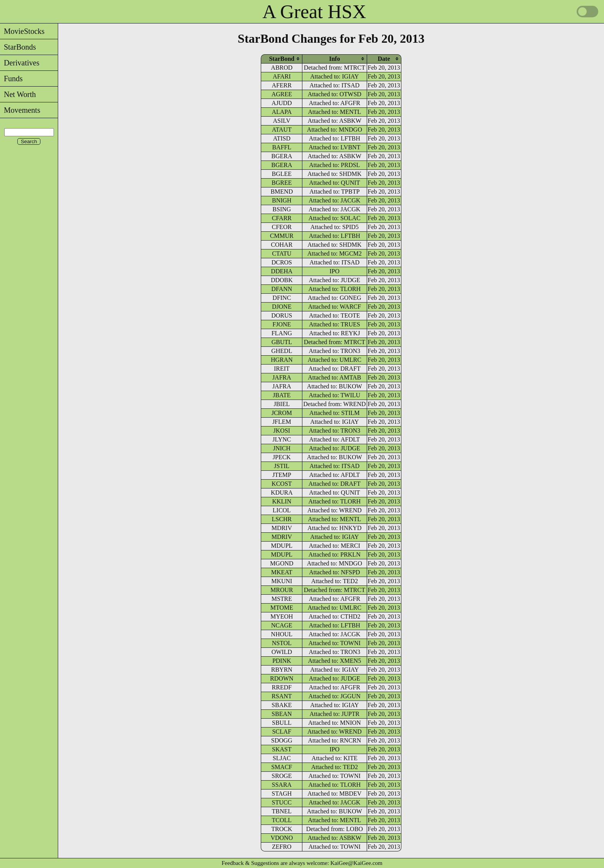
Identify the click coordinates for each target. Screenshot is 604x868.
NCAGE (282, 625)
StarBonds (18, 47)
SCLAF (282, 732)
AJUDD (282, 103)
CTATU (282, 253)
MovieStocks (22, 31)
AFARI (282, 76)
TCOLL (282, 820)
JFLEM (282, 422)
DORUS (282, 315)
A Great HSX (314, 12)
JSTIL (282, 466)
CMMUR (282, 236)
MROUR (282, 590)
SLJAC (282, 758)
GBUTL (282, 342)
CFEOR (282, 227)
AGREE (282, 94)
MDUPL (282, 546)
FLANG (282, 333)
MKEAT (282, 572)
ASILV (282, 121)
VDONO (282, 838)
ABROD (282, 68)
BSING (282, 209)
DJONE (282, 307)
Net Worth (18, 94)
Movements (20, 110)
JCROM (282, 413)
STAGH (282, 794)
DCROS (282, 262)
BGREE (282, 183)
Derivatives (20, 63)
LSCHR (282, 519)
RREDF (282, 687)
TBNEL (282, 811)
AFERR (282, 85)
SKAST (282, 749)
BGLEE (282, 174)
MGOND (282, 563)
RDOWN (282, 678)
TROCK (282, 829)
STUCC (282, 802)
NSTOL (282, 643)
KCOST (282, 484)
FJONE (282, 324)
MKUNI (282, 581)
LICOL (282, 510)
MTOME (282, 608)
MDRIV (282, 528)
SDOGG (282, 740)
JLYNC (282, 439)
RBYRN (282, 670)
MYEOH (282, 616)
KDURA (282, 493)
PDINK (282, 661)
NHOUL (282, 634)
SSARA (282, 785)
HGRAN (282, 360)
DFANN (282, 289)
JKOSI (282, 431)
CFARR (282, 218)
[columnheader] (282, 59)
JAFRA (282, 377)
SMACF (282, 767)
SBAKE (282, 705)
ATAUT (282, 130)
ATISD (282, 138)
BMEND (282, 191)
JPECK (282, 457)
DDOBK (282, 280)
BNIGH (282, 200)
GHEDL (282, 351)
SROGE (282, 776)
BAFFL (282, 147)
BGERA (282, 156)
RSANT (282, 696)
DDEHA (282, 271)
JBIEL (282, 404)
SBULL (282, 723)
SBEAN (282, 714)
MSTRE (282, 599)
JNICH (282, 448)
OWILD (282, 652)
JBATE (282, 395)
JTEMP (282, 475)
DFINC (282, 298)
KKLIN (282, 501)
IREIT (282, 369)
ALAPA (282, 112)
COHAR (282, 245)
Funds (11, 79)
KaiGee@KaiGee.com (357, 863)
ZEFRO (282, 847)
